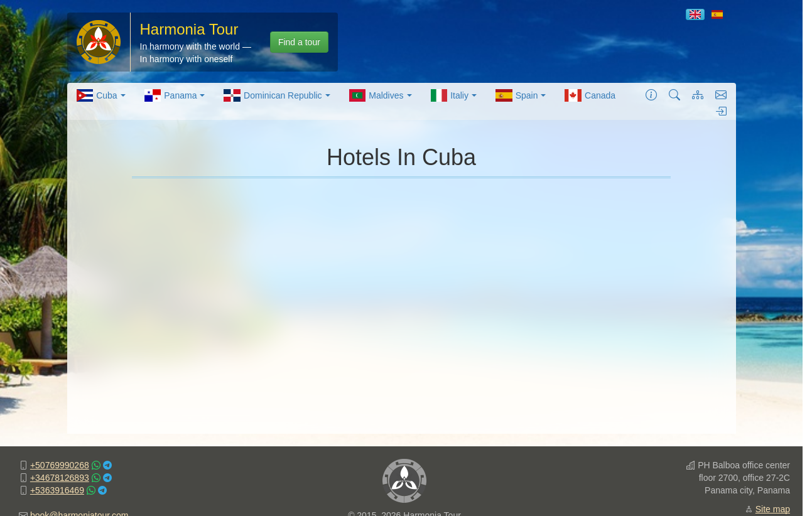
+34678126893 (60, 478)
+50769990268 (60, 465)
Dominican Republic (277, 95)
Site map (773, 509)
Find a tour (299, 42)
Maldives (381, 95)
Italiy (454, 95)
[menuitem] (101, 95)
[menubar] (346, 95)
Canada (590, 95)
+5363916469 (57, 490)
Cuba (101, 95)
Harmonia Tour (189, 29)
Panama (175, 95)
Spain (521, 95)
